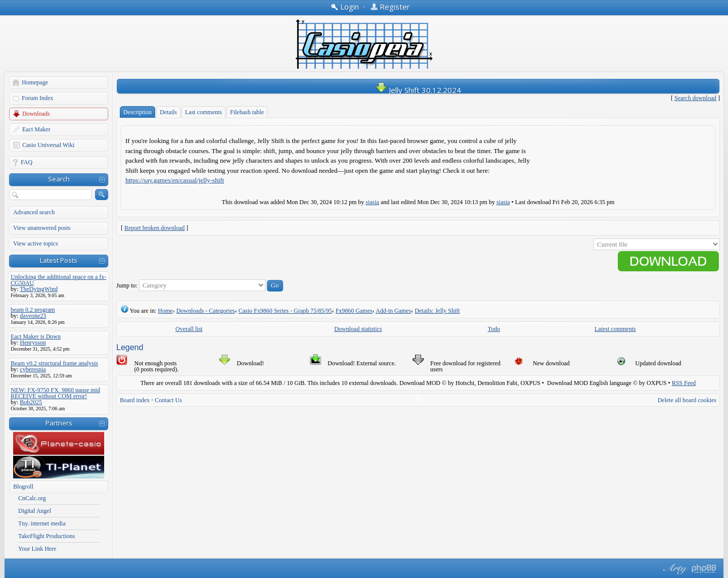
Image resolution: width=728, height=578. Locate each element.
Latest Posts (59, 260)
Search (59, 179)
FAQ (27, 162)
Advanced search (34, 212)
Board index (135, 400)
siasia (372, 202)
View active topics (36, 244)
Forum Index (37, 98)
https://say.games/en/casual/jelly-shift (175, 180)
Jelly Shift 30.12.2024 (425, 90)
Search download (695, 98)
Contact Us (168, 400)
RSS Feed (684, 383)
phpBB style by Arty (674, 569)
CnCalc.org (32, 498)
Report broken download (154, 228)
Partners (59, 423)
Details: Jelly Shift (437, 311)
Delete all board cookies (687, 400)
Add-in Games (393, 311)
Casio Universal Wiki (48, 145)
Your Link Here (37, 549)
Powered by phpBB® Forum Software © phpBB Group (704, 569)
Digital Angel (35, 511)
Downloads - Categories (206, 311)
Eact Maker (36, 129)
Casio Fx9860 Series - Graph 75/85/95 (285, 311)
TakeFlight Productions (47, 536)
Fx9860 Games (354, 311)
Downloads (36, 114)
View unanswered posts (42, 228)
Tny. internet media (42, 523)
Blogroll (23, 487)
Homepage (35, 82)
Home (165, 311)
